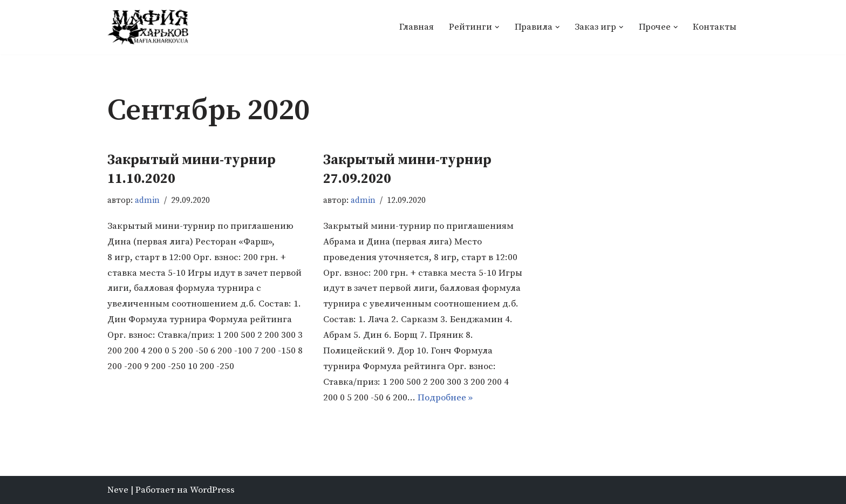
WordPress (212, 490)
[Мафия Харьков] (148, 27)
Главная (417, 27)
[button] (497, 27)
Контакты (715, 27)
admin (147, 200)
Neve (118, 490)
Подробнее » (445, 398)
